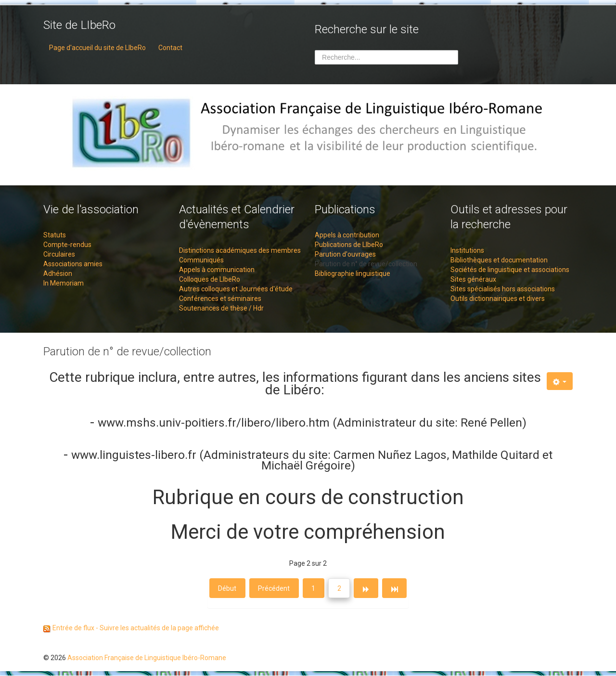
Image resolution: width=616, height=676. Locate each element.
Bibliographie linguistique (353, 273)
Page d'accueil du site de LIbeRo (97, 48)
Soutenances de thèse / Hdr (221, 308)
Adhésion (58, 273)
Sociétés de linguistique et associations (510, 270)
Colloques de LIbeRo (210, 279)
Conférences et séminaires (220, 299)
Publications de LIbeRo (349, 245)
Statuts (55, 235)
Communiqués (201, 260)
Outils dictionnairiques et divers (498, 299)
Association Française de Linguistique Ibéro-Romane (147, 658)
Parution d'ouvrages (345, 254)
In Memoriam (64, 283)
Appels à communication (217, 270)
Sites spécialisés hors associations (503, 289)
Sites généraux (473, 279)
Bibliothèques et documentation (499, 260)
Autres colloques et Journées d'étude (236, 289)
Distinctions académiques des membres (240, 250)
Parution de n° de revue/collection (366, 264)
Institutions (467, 250)
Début (226, 589)
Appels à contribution (347, 235)
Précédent (273, 589)
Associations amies (73, 264)
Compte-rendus (67, 245)
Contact (170, 48)
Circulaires (59, 254)
